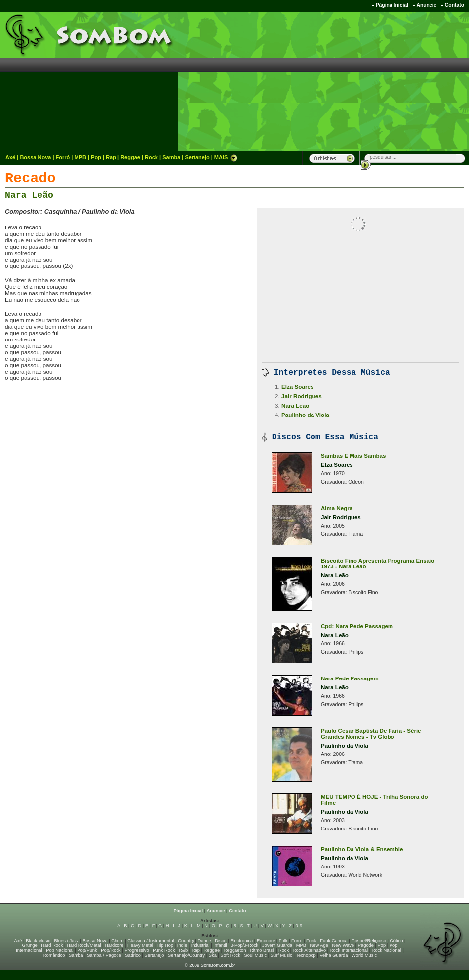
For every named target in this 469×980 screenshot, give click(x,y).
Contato (454, 5)
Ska (213, 955)
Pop (96, 157)
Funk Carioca (333, 941)
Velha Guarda (333, 955)
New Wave (343, 945)
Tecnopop (306, 955)
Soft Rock (231, 955)
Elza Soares (297, 387)
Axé (10, 157)
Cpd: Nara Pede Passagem (357, 626)
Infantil (220, 945)
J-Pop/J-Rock (244, 945)
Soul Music (256, 955)
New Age (319, 945)
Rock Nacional (387, 950)
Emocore (266, 941)
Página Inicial (392, 5)
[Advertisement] (387, 81)
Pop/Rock (111, 950)
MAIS (226, 157)
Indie (182, 945)
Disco (220, 941)
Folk (283, 941)
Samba (171, 157)
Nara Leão (29, 195)
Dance (205, 941)
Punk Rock (164, 950)
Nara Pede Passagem (350, 678)
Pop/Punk (87, 950)
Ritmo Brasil (262, 950)
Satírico (133, 955)
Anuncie (426, 5)
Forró (63, 157)
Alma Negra (337, 508)
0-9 (299, 926)
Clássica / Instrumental (151, 941)
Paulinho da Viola (305, 415)
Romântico (54, 955)
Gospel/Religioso (369, 941)
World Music (364, 955)
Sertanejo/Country (186, 955)
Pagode (366, 945)
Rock (151, 157)
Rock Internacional (349, 950)
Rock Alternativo (309, 950)
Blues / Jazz (67, 941)
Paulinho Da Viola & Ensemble (362, 849)
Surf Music (281, 955)
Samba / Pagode (104, 955)
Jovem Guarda (277, 945)
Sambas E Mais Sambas (353, 456)
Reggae (130, 157)
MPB (80, 157)
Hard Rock (52, 945)
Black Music (38, 941)
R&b (183, 950)
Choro (117, 941)
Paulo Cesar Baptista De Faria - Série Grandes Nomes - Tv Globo (371, 734)
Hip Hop (165, 945)
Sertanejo (197, 157)
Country (186, 941)
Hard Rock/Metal (84, 945)
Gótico (397, 941)
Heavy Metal (140, 945)
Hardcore (114, 945)
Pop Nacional (60, 950)
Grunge (30, 945)
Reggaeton (235, 950)
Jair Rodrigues (302, 396)
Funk (311, 941)
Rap (111, 157)
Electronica (241, 941)
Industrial (200, 945)
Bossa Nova (35, 157)
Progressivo (137, 950)
